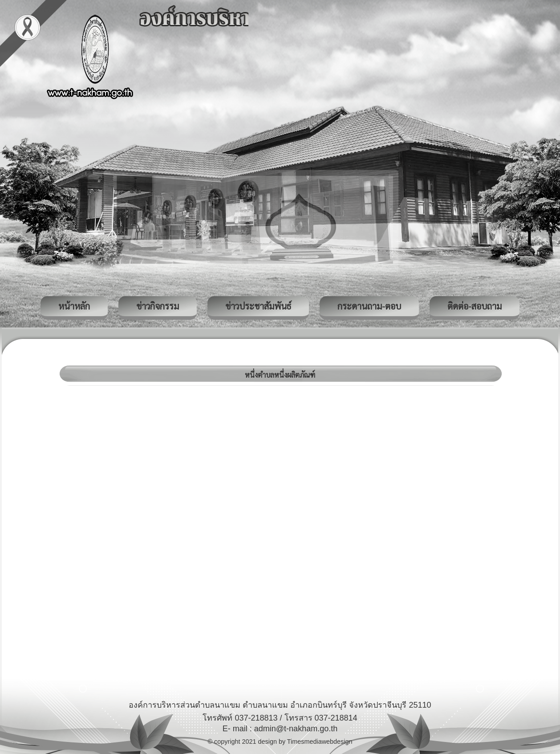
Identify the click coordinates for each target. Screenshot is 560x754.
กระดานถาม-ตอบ (369, 306)
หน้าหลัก (74, 306)
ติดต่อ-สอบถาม (475, 306)
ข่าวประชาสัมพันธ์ (258, 306)
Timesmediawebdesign (320, 742)
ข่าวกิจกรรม (158, 306)
